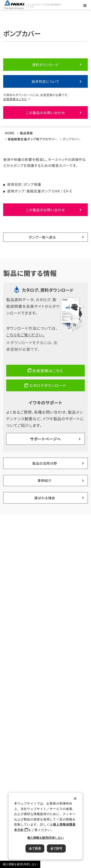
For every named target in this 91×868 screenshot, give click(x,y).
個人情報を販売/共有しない (20, 864)
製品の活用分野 (45, 463)
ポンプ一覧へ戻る (42, 237)
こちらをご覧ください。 (25, 335)
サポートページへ (46, 439)
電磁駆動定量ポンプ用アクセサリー (32, 139)
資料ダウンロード (45, 65)
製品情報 (26, 133)
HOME (10, 133)
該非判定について (45, 81)
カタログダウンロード (48, 385)
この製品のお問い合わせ (45, 113)
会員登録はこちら (15, 99)
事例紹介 (45, 480)
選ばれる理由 (45, 498)
